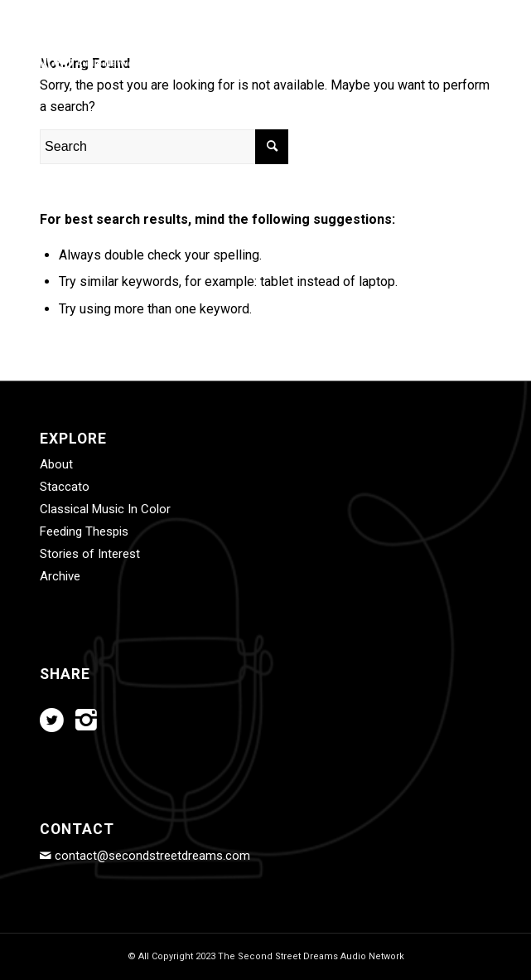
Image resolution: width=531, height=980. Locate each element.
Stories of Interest (90, 554)
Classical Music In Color (105, 509)
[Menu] (468, 57)
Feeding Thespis (84, 531)
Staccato (65, 487)
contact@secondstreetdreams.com (152, 856)
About (56, 464)
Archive (60, 576)
